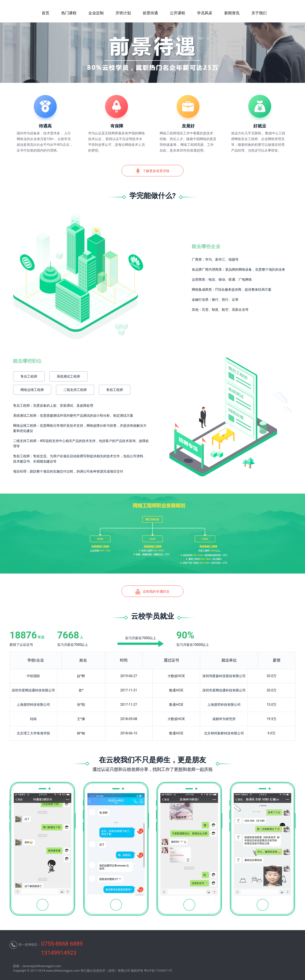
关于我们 (259, 13)
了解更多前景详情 (152, 171)
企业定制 (96, 13)
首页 (46, 13)
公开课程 (178, 13)
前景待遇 (150, 13)
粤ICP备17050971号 (158, 971)
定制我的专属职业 (152, 592)
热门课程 (69, 13)
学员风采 (205, 13)
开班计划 (123, 13)
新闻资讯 (232, 13)
